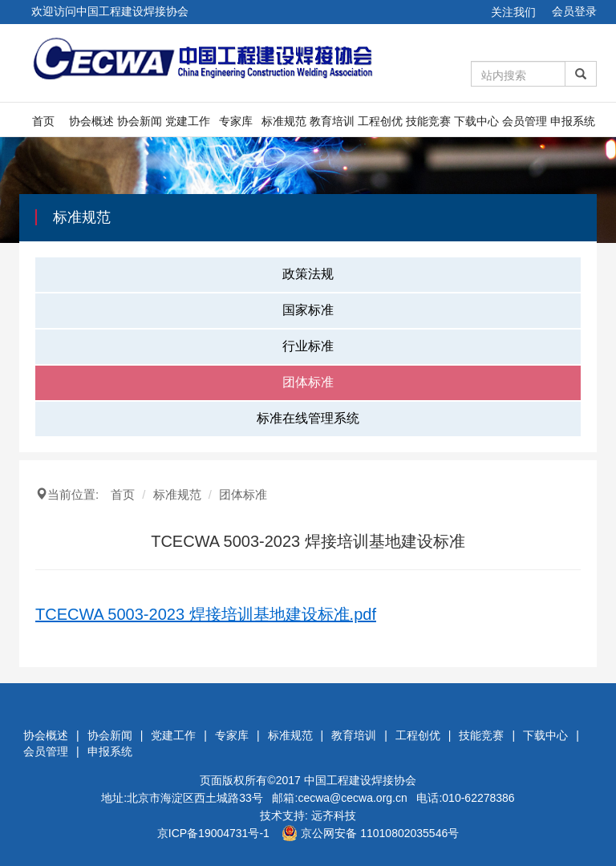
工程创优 (380, 121)
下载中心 (476, 121)
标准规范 (284, 121)
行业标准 (308, 346)
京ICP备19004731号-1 (213, 833)
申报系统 (573, 121)
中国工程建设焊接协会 (360, 780)
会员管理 (525, 121)
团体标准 (308, 382)
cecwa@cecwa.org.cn (352, 798)
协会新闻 (140, 121)
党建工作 (188, 121)
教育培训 (332, 121)
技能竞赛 (428, 121)
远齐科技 (334, 815)
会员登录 (574, 11)
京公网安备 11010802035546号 (370, 833)
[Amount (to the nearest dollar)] (519, 74)
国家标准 (308, 310)
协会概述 (91, 121)
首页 (43, 121)
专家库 (236, 121)
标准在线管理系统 (308, 418)
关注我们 (513, 12)
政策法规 (308, 274)
